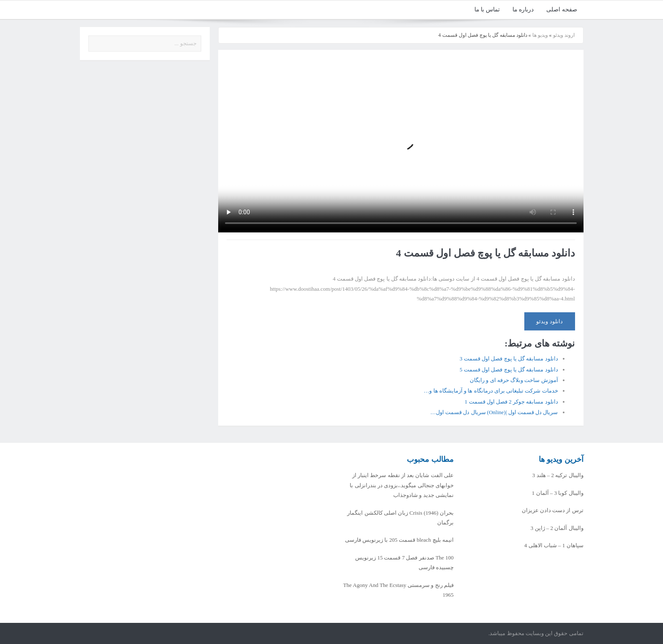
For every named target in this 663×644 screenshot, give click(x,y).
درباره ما (523, 10)
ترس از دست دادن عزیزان (553, 510)
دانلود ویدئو (549, 321)
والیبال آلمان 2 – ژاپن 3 (557, 528)
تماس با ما (487, 10)
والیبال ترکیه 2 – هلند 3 (558, 475)
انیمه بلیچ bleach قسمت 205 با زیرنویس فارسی (399, 540)
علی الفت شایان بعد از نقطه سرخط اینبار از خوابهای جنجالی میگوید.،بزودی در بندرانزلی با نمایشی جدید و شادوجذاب (402, 485)
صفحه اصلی (562, 10)
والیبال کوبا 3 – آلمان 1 (558, 493)
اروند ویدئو (564, 35)
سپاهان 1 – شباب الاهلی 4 (554, 545)
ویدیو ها (540, 35)
